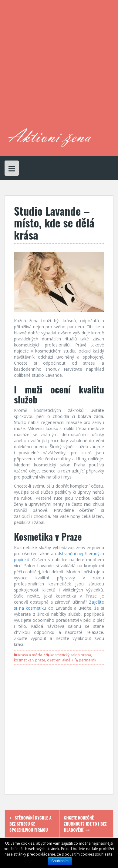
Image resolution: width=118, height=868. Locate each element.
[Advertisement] (59, 66)
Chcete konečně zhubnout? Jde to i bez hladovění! (85, 824)
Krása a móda (30, 655)
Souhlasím (60, 861)
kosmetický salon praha (71, 655)
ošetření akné (59, 660)
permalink (87, 660)
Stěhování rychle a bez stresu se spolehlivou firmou (30, 824)
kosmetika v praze (30, 660)
